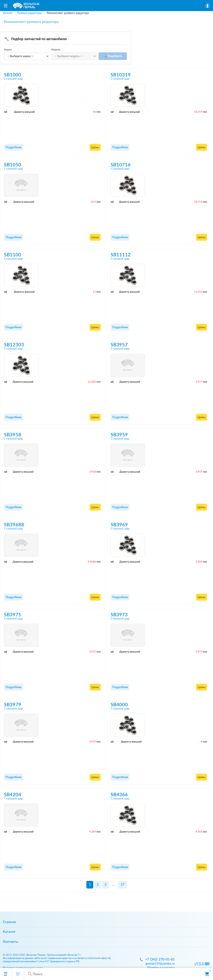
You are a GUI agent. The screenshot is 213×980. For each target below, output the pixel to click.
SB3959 (119, 435)
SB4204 (13, 795)
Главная (9, 922)
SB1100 (13, 255)
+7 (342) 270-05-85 (160, 960)
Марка (8, 50)
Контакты (11, 942)
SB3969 (119, 525)
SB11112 (121, 255)
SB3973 (119, 615)
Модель (56, 50)
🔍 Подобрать (113, 56)
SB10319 (121, 75)
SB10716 (121, 165)
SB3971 (13, 615)
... (113, 885)
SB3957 (119, 345)
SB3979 (13, 705)
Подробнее (13, 147)
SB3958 (13, 435)
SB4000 (119, 705)
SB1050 (13, 165)
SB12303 (14, 345)
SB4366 (119, 795)
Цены (95, 147)
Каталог (9, 932)
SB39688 (14, 525)
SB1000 (13, 75)
